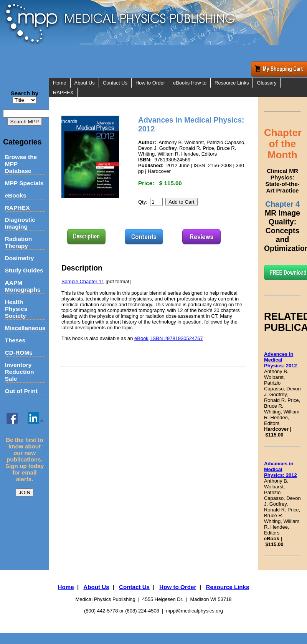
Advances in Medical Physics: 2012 (281, 360)
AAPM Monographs (22, 286)
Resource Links (232, 83)
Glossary (267, 83)
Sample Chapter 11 (83, 281)
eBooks (15, 195)
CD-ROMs (19, 353)
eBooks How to (190, 83)
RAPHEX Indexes (73, 102)
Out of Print (21, 391)
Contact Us (115, 83)
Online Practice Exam (77, 112)
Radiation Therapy (18, 242)
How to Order (150, 83)
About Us (85, 83)
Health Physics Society (16, 309)
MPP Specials (24, 183)
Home (60, 83)
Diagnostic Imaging (20, 223)
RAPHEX (17, 208)
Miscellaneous (25, 328)
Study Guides (24, 270)
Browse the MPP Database (21, 164)
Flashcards (65, 121)
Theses (15, 340)
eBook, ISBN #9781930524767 (169, 338)
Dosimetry (19, 258)
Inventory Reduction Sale (19, 372)
